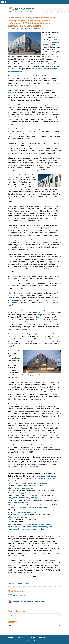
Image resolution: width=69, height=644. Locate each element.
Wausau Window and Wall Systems (45, 64)
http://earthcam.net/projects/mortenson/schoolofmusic (30, 524)
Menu (4, 2)
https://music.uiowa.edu (46, 476)
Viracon (15, 303)
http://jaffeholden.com (27, 493)
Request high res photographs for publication (30, 601)
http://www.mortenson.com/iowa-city (22, 498)
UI (60, 33)
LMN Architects (40, 69)
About (10, 637)
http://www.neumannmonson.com (21, 488)
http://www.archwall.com (18, 503)
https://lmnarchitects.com (38, 483)
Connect (43, 637)
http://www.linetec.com (17, 517)
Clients (32, 637)
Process (21, 637)
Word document (19, 596)
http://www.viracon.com (26, 512)
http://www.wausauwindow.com (36, 507)
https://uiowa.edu (48, 478)
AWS (59, 66)
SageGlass (42, 315)
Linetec (11, 406)
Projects (26, 583)
